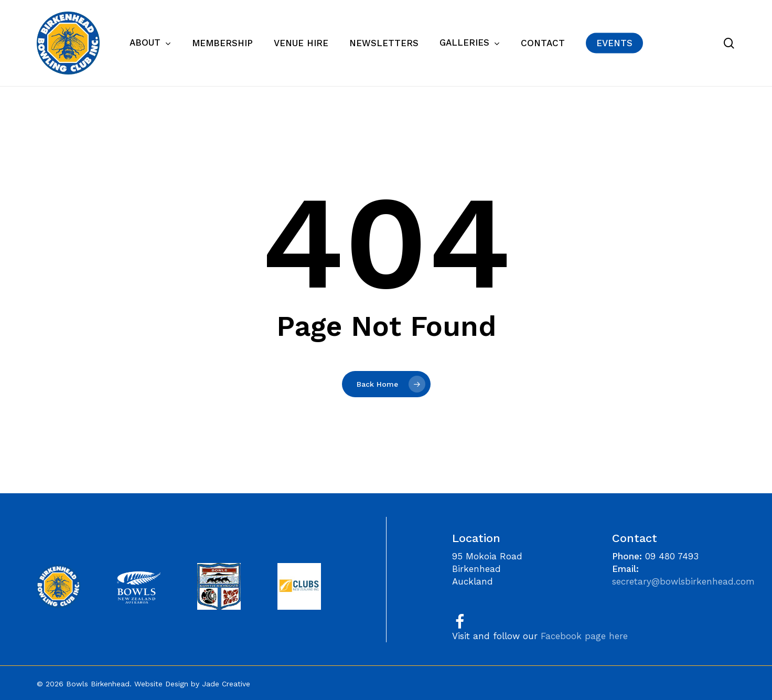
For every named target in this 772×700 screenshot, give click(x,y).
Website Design (161, 684)
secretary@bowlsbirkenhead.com (683, 581)
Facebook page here (584, 636)
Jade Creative (226, 684)
